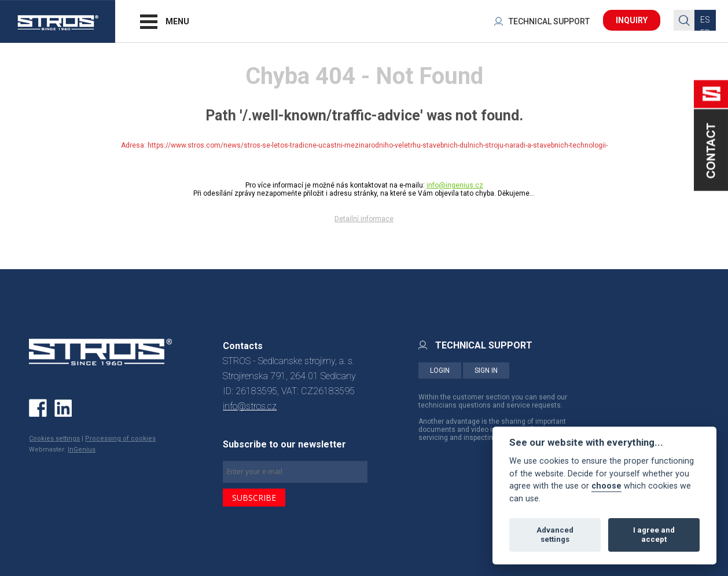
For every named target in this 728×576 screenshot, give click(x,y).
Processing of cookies (120, 439)
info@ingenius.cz (455, 185)
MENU (177, 21)
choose (606, 486)
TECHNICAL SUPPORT (549, 21)
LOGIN (440, 370)
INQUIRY (632, 20)
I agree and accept (654, 535)
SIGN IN (486, 370)
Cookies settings (54, 439)
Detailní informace (364, 219)
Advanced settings (555, 535)
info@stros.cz (250, 406)
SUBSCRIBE (254, 498)
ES (705, 20)
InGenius (82, 450)
